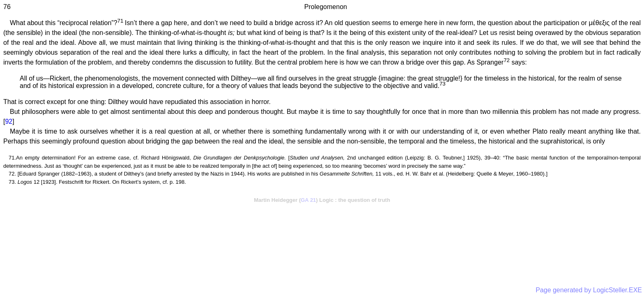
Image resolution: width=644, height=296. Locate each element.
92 (9, 121)
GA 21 (308, 200)
